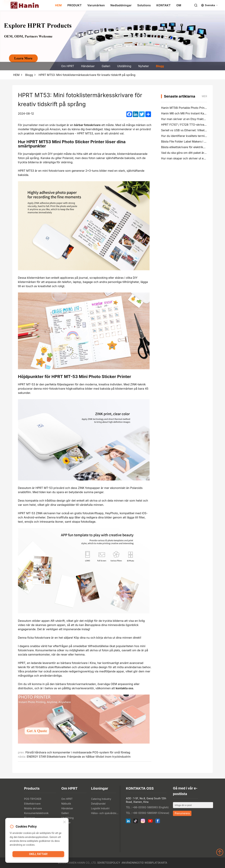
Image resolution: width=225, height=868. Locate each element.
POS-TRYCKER (33, 799)
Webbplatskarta (156, 863)
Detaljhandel (98, 804)
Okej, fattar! (38, 855)
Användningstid (133, 863)
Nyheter (144, 66)
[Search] (196, 5)
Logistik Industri (100, 808)
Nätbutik (66, 804)
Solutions (144, 5)
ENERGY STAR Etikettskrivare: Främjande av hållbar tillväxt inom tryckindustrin (79, 757)
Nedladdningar (121, 5)
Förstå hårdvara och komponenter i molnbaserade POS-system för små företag (78, 752)
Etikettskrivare (32, 804)
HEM (58, 5)
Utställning (124, 66)
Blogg (160, 66)
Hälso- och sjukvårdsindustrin (105, 813)
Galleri (106, 66)
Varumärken (96, 5)
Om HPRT (68, 66)
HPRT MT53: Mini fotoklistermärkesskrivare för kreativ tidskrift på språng (87, 75)
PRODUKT (75, 5)
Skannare (30, 818)
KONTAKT (164, 5)
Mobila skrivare (33, 808)
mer (204, 96)
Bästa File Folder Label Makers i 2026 (186, 141)
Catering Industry (101, 799)
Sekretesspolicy (109, 863)
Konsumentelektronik (36, 813)
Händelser (88, 66)
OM (179, 5)
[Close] (65, 822)
